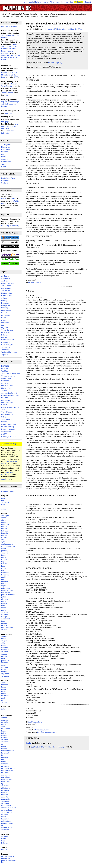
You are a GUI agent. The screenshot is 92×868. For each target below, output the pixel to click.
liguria (4, 568)
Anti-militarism (7, 288)
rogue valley (6, 799)
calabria (4, 538)
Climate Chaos (7, 296)
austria (4, 522)
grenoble (5, 553)
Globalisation (61, 29)
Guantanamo (6, 400)
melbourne (5, 696)
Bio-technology (7, 293)
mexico (4, 656)
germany (5, 551)
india (3, 709)
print (3, 498)
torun (3, 621)
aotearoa (5, 682)
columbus (5, 742)
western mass (7, 828)
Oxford (4, 157)
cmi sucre (5, 650)
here (6, 95)
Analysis (4, 281)
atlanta (4, 724)
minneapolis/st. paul (9, 768)
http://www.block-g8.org (47, 732)
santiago (4, 667)
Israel (3, 841)
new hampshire (7, 770)
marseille (5, 581)
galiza (4, 548)
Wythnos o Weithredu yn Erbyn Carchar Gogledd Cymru (10, 58)
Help (71, 2)
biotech (4, 850)
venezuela (5, 676)
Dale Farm (5, 381)
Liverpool (5, 152)
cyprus (4, 542)
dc (2, 744)
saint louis (5, 801)
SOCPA (4, 434)
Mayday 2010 (6, 388)
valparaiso (5, 674)
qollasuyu (5, 663)
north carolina (6, 779)
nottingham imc (7, 592)
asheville (5, 722)
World (80, 29)
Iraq (3, 325)
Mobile (31, 2)
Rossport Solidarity (8, 429)
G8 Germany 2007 (50, 29)
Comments (32, 738)
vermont (4, 825)
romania (4, 608)
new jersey (5, 773)
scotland (4, 614)
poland (4, 601)
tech (3, 863)
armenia (4, 518)
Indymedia (5, 323)
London (4, 154)
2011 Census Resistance (11, 373)
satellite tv (5, 502)
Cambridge (5, 149)
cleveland (5, 738)
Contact (65, 2)
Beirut (4, 839)
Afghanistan (6, 278)
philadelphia (6, 788)
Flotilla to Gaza (7, 386)
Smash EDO (6, 432)
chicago (4, 735)
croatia (4, 540)
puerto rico (5, 661)
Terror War (5, 350)
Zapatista (5, 355)
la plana (4, 564)
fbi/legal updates (7, 856)
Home (25, 2)
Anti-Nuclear (6, 286)
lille (3, 570)
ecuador (4, 654)
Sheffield (5, 159)
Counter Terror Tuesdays (9, 85)
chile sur (4, 645)
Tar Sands (5, 391)
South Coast (6, 162)
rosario (4, 665)
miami (4, 762)
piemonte (5, 599)
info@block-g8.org (55, 63)
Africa (3, 509)
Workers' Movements (9, 352)
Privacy (53, 2)
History (4, 320)
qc (2, 700)
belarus (4, 526)
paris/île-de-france (8, 595)
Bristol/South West (8, 178)
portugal (4, 603)
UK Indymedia (25, 7)
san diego (5, 803)
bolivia (4, 639)
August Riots (6, 378)
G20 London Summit (9, 393)
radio (3, 500)
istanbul (4, 560)
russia (4, 610)
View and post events (9, 27)
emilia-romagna (7, 544)
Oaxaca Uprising (8, 427)
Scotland (5, 183)
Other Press (6, 332)
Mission (45, 2)
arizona (4, 718)
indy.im (4, 199)
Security (80, 2)
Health (4, 318)
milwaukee (5, 766)
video (3, 504)
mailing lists (6, 858)
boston (4, 731)
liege (3, 566)
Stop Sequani (6, 419)
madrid (4, 577)
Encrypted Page (10, 444)
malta (3, 579)
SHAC (4, 417)
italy (3, 562)
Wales (4, 164)
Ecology (4, 301)
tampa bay (5, 819)
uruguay (4, 672)
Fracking (5, 308)
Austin (4, 726)
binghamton (6, 729)
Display (29, 743)
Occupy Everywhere (9, 376)
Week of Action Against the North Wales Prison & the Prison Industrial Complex (10, 49)
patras (4, 597)
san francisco (6, 806)
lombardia (5, 575)
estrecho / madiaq (8, 546)
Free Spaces (6, 310)
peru (3, 658)
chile (3, 643)
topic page (8, 113)
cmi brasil (5, 647)
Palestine (5, 335)
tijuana (4, 669)
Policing (4, 337)
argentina (5, 636)
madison (4, 757)
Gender (4, 313)
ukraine (4, 625)
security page (6, 479)
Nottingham (6, 180)
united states (6, 821)
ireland (4, 557)
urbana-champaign (8, 823)
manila (4, 694)
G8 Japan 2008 (7, 414)
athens (4, 520)
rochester (5, 797)
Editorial (38, 2)
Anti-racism (6, 291)
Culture (4, 298)
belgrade (5, 531)
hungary (4, 555)
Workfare (5, 371)
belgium (4, 529)
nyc (3, 784)
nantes (4, 584)
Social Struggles (72, 29)
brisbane (5, 685)
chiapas (4, 641)
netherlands (6, 588)
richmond (5, 795)
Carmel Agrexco (7, 412)
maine (4, 760)
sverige (4, 617)
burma (4, 687)
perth (3, 698)
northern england (8, 590)
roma (3, 606)
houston (4, 748)
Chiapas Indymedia (8, 132)
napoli (4, 586)
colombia (5, 652)
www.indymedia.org (9, 491)
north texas (5, 782)
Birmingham (6, 147)
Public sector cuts (8, 340)
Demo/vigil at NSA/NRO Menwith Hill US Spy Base (10, 75)
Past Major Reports (9, 437)
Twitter (13, 199)
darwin (4, 689)
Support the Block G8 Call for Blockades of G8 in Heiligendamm (55, 25)
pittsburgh (5, 790)
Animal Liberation (8, 283)
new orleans (6, 777)
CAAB (16, 77)
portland (4, 792)
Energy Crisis (6, 305)
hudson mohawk (7, 751)
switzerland (6, 619)
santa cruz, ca (7, 812)
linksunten (5, 573)
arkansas (5, 720)
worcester (5, 830)
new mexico (6, 775)
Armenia (4, 836)
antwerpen (5, 516)
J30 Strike (5, 383)
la (2, 755)
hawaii (4, 746)
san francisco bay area (10, 808)
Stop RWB (5, 422)
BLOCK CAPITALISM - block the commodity (47, 747)
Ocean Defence (7, 330)
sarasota (5, 814)
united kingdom (7, 628)
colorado (5, 740)
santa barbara (7, 810)
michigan (5, 764)
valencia (4, 630)
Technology (6, 347)
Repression (6, 342)
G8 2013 (5, 368)
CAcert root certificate (7, 474)
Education (5, 303)
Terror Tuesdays (7, 93)
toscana (4, 623)
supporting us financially (10, 226)
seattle (4, 817)
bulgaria (4, 535)
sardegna (5, 612)
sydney (4, 702)
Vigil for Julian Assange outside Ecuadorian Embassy (10, 104)
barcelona (5, 524)
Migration (5, 328)
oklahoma (5, 786)
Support (88, 2)
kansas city (5, 753)
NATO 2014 (6, 366)
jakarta (4, 691)
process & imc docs (9, 861)
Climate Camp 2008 (9, 424)
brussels (4, 533)
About (59, 2)
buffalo (4, 733)
